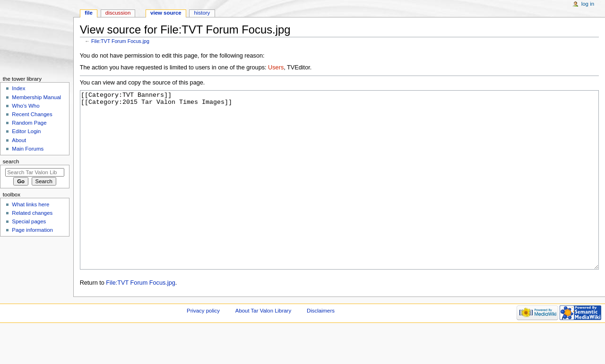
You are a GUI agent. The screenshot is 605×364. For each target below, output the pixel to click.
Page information (32, 230)
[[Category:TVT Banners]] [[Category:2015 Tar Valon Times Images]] (340, 198)
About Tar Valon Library (263, 346)
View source (166, 13)
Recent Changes (32, 114)
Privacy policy (203, 346)
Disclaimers (321, 346)
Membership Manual (36, 97)
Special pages (29, 221)
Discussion (118, 13)
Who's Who (26, 106)
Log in (588, 4)
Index (18, 88)
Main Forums (28, 149)
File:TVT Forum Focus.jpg (120, 41)
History (202, 13)
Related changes (32, 213)
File (89, 13)
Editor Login (26, 131)
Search (11, 161)
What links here (30, 204)
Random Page (29, 123)
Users (276, 68)
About (19, 140)
